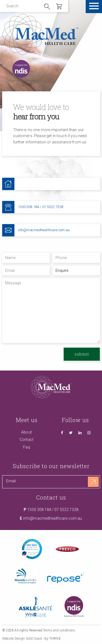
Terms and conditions (59, 630)
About (27, 432)
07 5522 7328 (53, 207)
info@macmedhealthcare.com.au (44, 230)
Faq (26, 447)
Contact (27, 440)
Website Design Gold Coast (22, 639)
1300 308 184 (29, 207)
